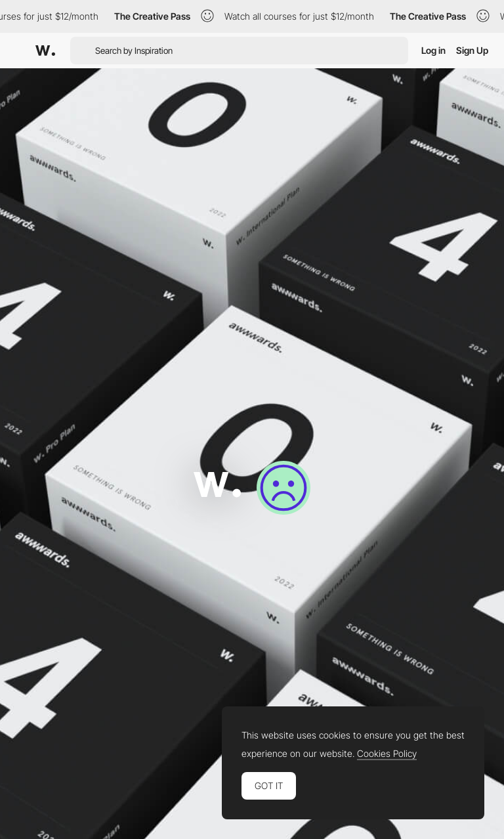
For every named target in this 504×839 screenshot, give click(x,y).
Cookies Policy (387, 754)
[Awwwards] (45, 51)
